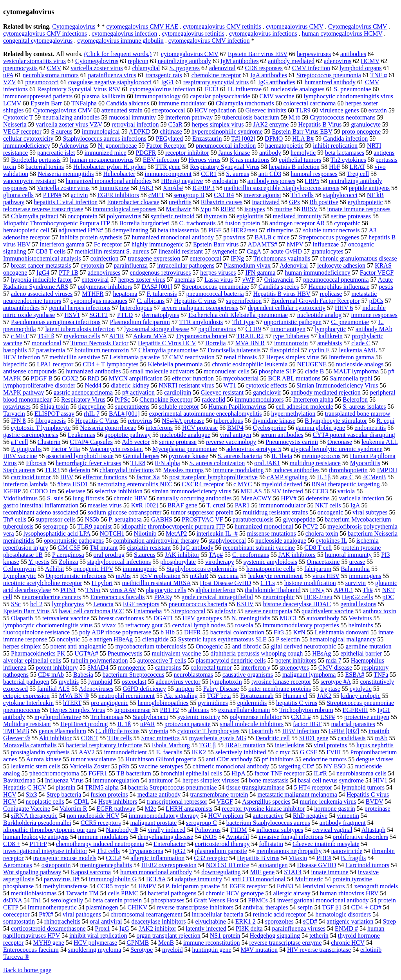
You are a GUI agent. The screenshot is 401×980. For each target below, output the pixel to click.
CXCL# (301, 717)
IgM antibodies (239, 61)
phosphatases (168, 900)
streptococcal (168, 110)
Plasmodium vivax (247, 265)
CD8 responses (264, 68)
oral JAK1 (267, 463)
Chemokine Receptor (166, 399)
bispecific (15, 364)
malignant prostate (153, 823)
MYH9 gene (49, 943)
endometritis (370, 428)
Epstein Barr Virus (26, 611)
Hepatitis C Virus (97, 421)
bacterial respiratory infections (104, 745)
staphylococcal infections (119, 562)
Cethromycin (20, 569)
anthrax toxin (380, 611)
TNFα (93, 590)
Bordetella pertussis (36, 160)
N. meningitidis (251, 618)
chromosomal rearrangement (146, 914)
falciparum (318, 569)
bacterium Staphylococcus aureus (268, 823)
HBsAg (322, 653)
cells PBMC (123, 893)
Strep (390, 921)
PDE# (324, 858)
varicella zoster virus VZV (69, 124)
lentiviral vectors (324, 886)
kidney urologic (361, 696)
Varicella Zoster (90, 766)
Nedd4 (93, 385)
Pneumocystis (125, 653)
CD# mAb (51, 675)
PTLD (125, 315)
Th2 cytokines (348, 160)
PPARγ (163, 597)
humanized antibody (330, 82)
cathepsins (168, 668)
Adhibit (55, 569)
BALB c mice (272, 237)
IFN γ (317, 590)
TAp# (216, 555)
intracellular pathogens (186, 265)
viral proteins (330, 745)
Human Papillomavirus (237, 407)
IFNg (237, 258)
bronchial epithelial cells (191, 773)
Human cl (295, 696)
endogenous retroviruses (160, 273)
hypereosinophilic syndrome (227, 131)
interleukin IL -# (217, 533)
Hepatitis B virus (258, 858)
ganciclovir (267, 392)
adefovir (225, 611)
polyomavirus (124, 216)
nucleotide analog (319, 315)
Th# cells (15, 519)
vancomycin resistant (30, 181)
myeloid (172, 950)
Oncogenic (209, 646)
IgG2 (179, 851)
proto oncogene (361, 131)
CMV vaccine (277, 96)
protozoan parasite (188, 724)
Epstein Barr (46, 103)
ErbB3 (285, 886)
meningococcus (321, 456)
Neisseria (15, 124)
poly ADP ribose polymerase (115, 632)
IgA (355, 505)
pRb (124, 766)
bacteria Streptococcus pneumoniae (173, 787)
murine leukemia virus (328, 802)
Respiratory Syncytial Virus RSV (79, 89)
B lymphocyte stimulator (336, 421)
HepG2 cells (358, 597)
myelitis (69, 682)
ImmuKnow (114, 188)
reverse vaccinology (231, 442)
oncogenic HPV (93, 569)
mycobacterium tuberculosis (151, 646)
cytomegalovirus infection (125, 34)
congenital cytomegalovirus (38, 41)
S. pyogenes (185, 68)
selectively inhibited (241, 752)
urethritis (180, 202)
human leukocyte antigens (36, 837)
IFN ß (18, 421)
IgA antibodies (269, 75)
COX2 (70, 378)
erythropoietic (365, 202)
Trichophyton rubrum (306, 710)
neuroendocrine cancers (51, 597)
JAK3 (146, 188)
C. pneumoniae (350, 322)
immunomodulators (259, 399)
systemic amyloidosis (270, 562)
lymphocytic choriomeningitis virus (48, 625)
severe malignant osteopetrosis (200, 308)
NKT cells (328, 505)
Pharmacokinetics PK (38, 653)
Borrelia (215, 343)
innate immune (330, 872)
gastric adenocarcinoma (83, 392)
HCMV (370, 61)
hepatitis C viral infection (66, 202)
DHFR (192, 632)
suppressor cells (56, 519)
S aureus (62, 131)
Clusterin (49, 442)
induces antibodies (296, 470)
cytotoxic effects (266, 385)
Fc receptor (108, 244)
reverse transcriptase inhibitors (195, 907)
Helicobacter (119, 174)
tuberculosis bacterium (250, 117)
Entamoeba (148, 611)
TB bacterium (134, 773)
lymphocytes (68, 604)
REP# (228, 209)
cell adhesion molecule (304, 407)
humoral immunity (349, 555)
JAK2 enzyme (271, 124)
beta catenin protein (117, 900)
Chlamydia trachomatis (245, 103)
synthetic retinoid (173, 216)
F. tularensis (162, 294)
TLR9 (303, 110)
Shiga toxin (54, 407)
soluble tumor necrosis (331, 230)
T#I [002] (243, 139)
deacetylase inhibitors (159, 921)
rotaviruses (17, 407)
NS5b (92, 519)
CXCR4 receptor (203, 484)
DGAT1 (163, 618)
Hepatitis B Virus (320, 124)
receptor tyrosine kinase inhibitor (263, 809)
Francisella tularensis (234, 350)
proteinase (378, 809)
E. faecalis (169, 752)
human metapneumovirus (102, 160)
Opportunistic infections (76, 576)
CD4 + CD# (366, 907)
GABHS (162, 519)
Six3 (32, 794)
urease (357, 562)
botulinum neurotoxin (102, 350)
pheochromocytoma (54, 773)
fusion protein (243, 223)
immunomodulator (282, 505)
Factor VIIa (65, 449)
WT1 (230, 385)
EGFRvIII (355, 710)
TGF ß (46, 336)
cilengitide (155, 639)
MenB (166, 943)
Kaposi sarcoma (91, 872)
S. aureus (238, 174)
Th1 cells (302, 195)
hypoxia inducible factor (42, 280)
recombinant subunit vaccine (259, 548)
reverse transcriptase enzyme (286, 943)
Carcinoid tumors (368, 865)
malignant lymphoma (309, 675)
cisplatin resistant (149, 548)
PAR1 (242, 505)
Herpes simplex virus (293, 357)
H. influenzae (245, 89)
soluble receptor (179, 407)
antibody (270, 153)
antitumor (161, 780)
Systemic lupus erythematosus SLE (222, 639)
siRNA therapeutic (34, 816)
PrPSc (122, 399)
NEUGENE (312, 364)
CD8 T (89, 738)
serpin (305, 907)
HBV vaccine (20, 456)
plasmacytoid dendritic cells (231, 660)
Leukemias (81, 435)
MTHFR (93, 294)
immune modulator (182, 103)
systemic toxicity (199, 717)
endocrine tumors (325, 759)
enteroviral (95, 280)
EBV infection (161, 160)
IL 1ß (124, 724)
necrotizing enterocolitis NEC (135, 484)
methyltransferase (65, 886)
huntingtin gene (212, 950)
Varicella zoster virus (63, 188)
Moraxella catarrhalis (30, 745)
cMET (156, 195)
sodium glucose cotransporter (125, 512)
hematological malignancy (342, 639)
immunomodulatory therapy (164, 816)
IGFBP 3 (203, 188)
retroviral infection (135, 124)
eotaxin (378, 110)
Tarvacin (14, 414)
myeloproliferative (58, 717)
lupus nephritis (375, 745)
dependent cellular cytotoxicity (287, 308)
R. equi (385, 421)
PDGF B (42, 378)
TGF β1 (332, 907)
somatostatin (19, 921)
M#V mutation (259, 950)
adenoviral (222, 68)
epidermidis (252, 703)
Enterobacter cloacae (133, 202)
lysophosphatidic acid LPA (57, 533)
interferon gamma (62, 244)
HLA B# (303, 139)
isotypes (255, 209)
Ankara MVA (150, 336)
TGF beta (219, 696)
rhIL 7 (92, 414)
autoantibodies (21, 308)
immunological (101, 131)
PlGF (215, 230)
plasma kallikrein (104, 96)
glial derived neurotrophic (303, 646)
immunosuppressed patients (38, 96)
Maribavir (178, 209)
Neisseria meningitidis (66, 174)
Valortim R (73, 809)
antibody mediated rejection (326, 392)
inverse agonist (262, 195)
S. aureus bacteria (240, 456)
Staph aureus (19, 470)
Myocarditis (365, 463)
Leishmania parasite (135, 357)
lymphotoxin (226, 682)
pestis (386, 287)
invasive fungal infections (291, 837)
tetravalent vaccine (66, 618)
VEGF (225, 802)
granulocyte (366, 124)
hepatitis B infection (294, 167)
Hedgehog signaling (275, 936)
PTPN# (52, 195)
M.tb (295, 117)
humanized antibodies (93, 371)
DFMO (274, 139)
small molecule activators (162, 371)
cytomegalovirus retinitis (193, 34)
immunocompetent (168, 174)
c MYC (243, 484)
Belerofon (355, 399)
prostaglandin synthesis (40, 752)
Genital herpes (141, 456)
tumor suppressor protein (202, 512)
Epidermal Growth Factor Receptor (315, 301)
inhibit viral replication (98, 936)
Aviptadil (238, 837)
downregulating (221, 872)
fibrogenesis (51, 421)
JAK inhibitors (297, 555)
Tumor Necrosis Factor (99, 343)
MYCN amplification (136, 378)
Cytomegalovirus (74, 26)
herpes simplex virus (218, 124)
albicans (199, 710)
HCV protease (200, 428)
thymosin (215, 216)
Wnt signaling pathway (32, 872)
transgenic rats (164, 75)
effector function (193, 378)
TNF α (379, 75)
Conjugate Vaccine (27, 809)
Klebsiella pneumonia (175, 364)
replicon (138, 61)
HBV (67, 477)
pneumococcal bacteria (215, 294)
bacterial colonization (237, 632)
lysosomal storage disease (156, 329)
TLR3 (52, 470)
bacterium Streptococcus (134, 675)
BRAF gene (182, 505)
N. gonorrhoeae (117, 146)
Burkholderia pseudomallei (37, 823)
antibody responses (271, 181)
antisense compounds (30, 371)
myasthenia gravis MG (218, 738)
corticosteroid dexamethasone (48, 928)
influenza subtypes (280, 830)
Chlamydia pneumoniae (168, 350)
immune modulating (238, 470)
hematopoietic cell (26, 230)
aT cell (20, 442)
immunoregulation (116, 780)
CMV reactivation (192, 357)
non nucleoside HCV (93, 816)
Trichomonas (107, 717)
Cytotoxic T (18, 117)
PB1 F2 (169, 710)
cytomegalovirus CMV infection (209, 41)
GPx (294, 202)
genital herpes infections (79, 308)
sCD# (310, 921)
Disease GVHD (317, 865)
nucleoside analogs (360, 364)
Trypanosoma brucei (201, 336)
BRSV (310, 209)
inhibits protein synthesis (91, 237)
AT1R (117, 336)
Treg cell (358, 174)
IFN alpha (167, 463)
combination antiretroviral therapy (156, 541)
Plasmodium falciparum (140, 322)
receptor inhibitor (187, 153)
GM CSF (69, 548)
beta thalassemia (178, 230)
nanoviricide (347, 851)
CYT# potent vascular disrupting (354, 435)
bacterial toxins (45, 167)
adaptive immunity (199, 879)
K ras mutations (250, 160)
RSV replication (160, 576)
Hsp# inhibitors (118, 802)
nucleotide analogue (185, 435)
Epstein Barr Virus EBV (302, 131)
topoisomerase (132, 710)
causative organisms (248, 675)
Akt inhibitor (55, 738)
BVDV (375, 802)
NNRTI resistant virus (186, 385)
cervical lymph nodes (199, 625)
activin (79, 195)
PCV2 (310, 526)
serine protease (178, 442)
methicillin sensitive (75, 357)
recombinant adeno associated (41, 512)
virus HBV (326, 576)
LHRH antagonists (189, 809)
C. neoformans (251, 555)
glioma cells (18, 195)
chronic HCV (348, 943)
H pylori (102, 583)
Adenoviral (294, 265)
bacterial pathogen (26, 682)
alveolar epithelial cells (32, 660)
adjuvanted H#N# (81, 230)
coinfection (105, 258)
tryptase (330, 689)
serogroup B (189, 195)
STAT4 (293, 872)
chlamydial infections (126, 470)
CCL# (113, 858)
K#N (299, 632)
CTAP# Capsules (91, 442)
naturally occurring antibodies (194, 498)
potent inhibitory (57, 668)
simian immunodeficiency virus (192, 491)
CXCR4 (224, 195)
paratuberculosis (253, 519)
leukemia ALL (379, 442)
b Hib (168, 632)
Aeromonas (18, 865)
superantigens (132, 407)
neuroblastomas (193, 675)
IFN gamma (260, 273)
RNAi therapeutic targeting (346, 484)
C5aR (175, 124)
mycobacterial (241, 378)
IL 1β (324, 477)
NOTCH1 (112, 533)
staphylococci (340, 195)
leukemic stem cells (36, 766)
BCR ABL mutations (294, 378)
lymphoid (100, 682)
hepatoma (125, 294)
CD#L (81, 802)
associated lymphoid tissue (80, 456)
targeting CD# (296, 766)
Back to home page (27, 970)
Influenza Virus (64, 780)
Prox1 (103, 928)
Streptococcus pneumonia (329, 75)
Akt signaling (181, 696)
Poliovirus (208, 830)
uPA (8, 75)
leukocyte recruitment (275, 576)
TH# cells (120, 738)
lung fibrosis (89, 498)
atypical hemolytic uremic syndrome (336, 449)
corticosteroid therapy (222, 844)
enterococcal (205, 258)
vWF (249, 280)
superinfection (244, 301)
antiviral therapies (265, 907)
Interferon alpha (313, 399)
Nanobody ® (122, 830)
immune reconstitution (211, 943)
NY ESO (335, 766)
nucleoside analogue (281, 541)
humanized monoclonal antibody (173, 237)
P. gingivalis (26, 449)
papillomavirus (217, 329)
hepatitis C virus (297, 703)
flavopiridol (285, 350)
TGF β (208, 745)
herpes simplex (22, 646)
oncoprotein (82, 216)
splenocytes (294, 668)
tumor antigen (288, 329)
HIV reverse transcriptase (319, 950)
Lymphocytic (20, 576)
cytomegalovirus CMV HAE (143, 26)
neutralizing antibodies (71, 117)
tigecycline (92, 407)
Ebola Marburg (171, 745)
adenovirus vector (178, 682)
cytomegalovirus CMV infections (45, 34)
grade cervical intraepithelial (217, 597)
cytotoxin (92, 265)
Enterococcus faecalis (118, 597)
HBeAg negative (182, 181)
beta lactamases (345, 153)
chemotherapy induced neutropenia (100, 844)
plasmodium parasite (221, 851)
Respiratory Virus (83, 399)
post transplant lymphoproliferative (213, 477)
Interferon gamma (351, 357)
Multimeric (309, 879)
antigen (185, 689)
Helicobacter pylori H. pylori (110, 167)
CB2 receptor (211, 858)
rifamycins (280, 230)
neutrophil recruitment (126, 696)
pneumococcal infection (226, 146)
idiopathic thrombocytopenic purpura (50, 830)
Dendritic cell (273, 738)
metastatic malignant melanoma (297, 794)
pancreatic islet (56, 153)
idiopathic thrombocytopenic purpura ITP (173, 526)
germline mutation (368, 646)
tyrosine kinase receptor (281, 682)
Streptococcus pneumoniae (215, 287)
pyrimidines (213, 703)
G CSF (309, 752)
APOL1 (343, 590)
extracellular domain (244, 710)
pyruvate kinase (189, 456)
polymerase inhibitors (105, 287)
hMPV (295, 244)
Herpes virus (204, 160)
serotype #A (336, 682)
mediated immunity (297, 216)
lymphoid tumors (363, 787)
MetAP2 (176, 533)
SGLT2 (98, 315)
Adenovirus (74, 146)
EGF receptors (141, 604)
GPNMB (138, 943)
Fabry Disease (221, 689)
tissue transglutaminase (256, 787)
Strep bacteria (64, 794)
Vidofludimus (20, 498)
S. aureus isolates (364, 407)
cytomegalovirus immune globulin (120, 41)
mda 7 (334, 660)
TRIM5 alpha (102, 787)
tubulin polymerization (99, 660)
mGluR (199, 576)
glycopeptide (299, 519)
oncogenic (331, 512)
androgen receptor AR (297, 223)
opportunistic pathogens (74, 541)
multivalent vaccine (177, 653)
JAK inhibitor (182, 555)
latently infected (206, 928)
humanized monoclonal (264, 526)
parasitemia (51, 350)
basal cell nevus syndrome (331, 780)
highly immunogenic (158, 244)
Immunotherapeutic (52, 907)
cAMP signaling (287, 477)
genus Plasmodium (62, 731)
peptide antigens (369, 188)
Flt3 (279, 632)
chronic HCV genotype (235, 893)
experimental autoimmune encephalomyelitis (206, 414)
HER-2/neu (318, 597)
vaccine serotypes (161, 766)
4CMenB (375, 477)
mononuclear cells (227, 371)
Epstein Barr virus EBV (258, 54)
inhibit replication (335, 146)
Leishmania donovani (342, 632)
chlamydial (146, 68)
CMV (54, 68)
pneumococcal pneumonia (336, 280)
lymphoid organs (361, 68)
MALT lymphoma (356, 371)
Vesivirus (360, 618)
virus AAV (123, 590)
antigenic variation (350, 921)
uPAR (148, 724)
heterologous (136, 308)
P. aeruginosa (125, 519)
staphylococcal (227, 541)
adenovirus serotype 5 (254, 449)
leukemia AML (358, 350)
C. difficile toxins (117, 731)
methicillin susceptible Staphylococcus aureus (282, 188)
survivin (356, 583)
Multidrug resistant (27, 724)
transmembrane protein (219, 794)
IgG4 (43, 273)
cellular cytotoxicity (28, 139)
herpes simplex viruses (211, 780)
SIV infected (287, 491)
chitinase (171, 131)
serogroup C (201, 823)
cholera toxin (322, 533)
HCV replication (215, 110)
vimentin (348, 816)
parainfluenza (131, 265)
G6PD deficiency (144, 689)
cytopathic (347, 223)
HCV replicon (226, 816)
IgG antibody (197, 548)
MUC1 (288, 618)
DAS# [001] (157, 287)
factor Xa (148, 477)
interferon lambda (25, 484)
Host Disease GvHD (226, 583)
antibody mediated (291, 61)
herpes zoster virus (142, 280)
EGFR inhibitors (118, 195)
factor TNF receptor (280, 773)
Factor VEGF (377, 273)
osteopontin (56, 865)
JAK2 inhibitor (157, 928)
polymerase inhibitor (256, 717)
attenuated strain (122, 110)
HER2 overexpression (169, 865)
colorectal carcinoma (310, 103)
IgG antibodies (277, 82)
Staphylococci (151, 717)
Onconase (340, 442)
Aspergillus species (266, 802)
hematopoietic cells (271, 569)
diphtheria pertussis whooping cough (256, 653)
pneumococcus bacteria (198, 604)
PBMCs (258, 900)
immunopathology (158, 96)
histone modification (310, 583)
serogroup (55, 526)
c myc (283, 752)
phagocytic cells (166, 590)
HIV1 (380, 780)
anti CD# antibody (229, 759)
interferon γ (256, 668)
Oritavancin (279, 280)
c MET (20, 336)
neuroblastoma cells (361, 773)
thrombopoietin (348, 470)
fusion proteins (109, 794)
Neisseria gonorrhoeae (108, 428)
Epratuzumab (257, 696)
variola (346, 491)
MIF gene (263, 872)
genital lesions (358, 604)
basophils (15, 350)
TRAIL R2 (250, 336)
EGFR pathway (116, 809)
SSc (16, 604)
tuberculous (228, 421)
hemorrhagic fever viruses (88, 463)
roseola (244, 625)
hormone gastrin (334, 809)
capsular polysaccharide (220, 96)
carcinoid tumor (31, 477)
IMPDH (387, 470)
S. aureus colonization (217, 463)
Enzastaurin (207, 139)
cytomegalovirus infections (263, 34)
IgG (124, 928)
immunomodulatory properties (301, 625)
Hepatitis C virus (195, 301)
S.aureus (145, 555)
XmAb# (173, 188)
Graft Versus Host (216, 900)
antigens (384, 153)
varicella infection (362, 498)
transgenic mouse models (65, 858)
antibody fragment (343, 823)
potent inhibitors (296, 660)
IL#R (321, 773)
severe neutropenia (269, 611)
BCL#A (156, 879)
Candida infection (345, 139)
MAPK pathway (23, 392)
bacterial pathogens (172, 893)
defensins (318, 498)
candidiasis (351, 738)
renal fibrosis (240, 357)
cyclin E (319, 350)
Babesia (83, 675)
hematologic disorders (343, 914)
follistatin (271, 844)
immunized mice (105, 153)
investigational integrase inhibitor (45, 851)
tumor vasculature (93, 759)
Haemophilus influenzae (339, 287)
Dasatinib (261, 731)
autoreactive (268, 816)
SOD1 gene (314, 738)
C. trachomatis (197, 223)
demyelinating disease (166, 837)
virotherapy (220, 562)
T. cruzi (216, 505)
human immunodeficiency (318, 273)
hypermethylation (294, 414)
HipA (238, 773)
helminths (361, 625)
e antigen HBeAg (111, 639)
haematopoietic (284, 146)
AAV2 (87, 752)
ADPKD (140, 131)
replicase (331, 294)
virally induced (166, 830)
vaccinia (228, 576)
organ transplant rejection (169, 936)
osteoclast (134, 682)
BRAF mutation (245, 745)
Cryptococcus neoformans (343, 117)
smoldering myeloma (95, 950)
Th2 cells (108, 851)
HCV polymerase (95, 943)
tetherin (319, 936)
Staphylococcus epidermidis (202, 569)
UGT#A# (86, 653)
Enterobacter (170, 844)
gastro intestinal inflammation (41, 505)
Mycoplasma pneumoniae (185, 449)
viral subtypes (370, 512)
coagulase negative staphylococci (110, 82)
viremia (158, 731)
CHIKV (137, 907)
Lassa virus (219, 280)
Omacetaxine (323, 562)
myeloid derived (282, 484)
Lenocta (103, 604)
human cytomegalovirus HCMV (342, 34)
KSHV (245, 604)
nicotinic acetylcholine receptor (43, 583)
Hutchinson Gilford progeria (161, 759)
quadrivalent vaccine (328, 611)
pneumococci (42, 82)
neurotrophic (278, 597)
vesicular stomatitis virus (34, 61)
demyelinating (130, 230)
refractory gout (144, 625)
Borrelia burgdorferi (144, 223)
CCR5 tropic (113, 886)
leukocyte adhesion (341, 265)
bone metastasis (269, 780)
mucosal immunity (133, 117)
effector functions (105, 477)
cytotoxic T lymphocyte (41, 428)
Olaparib (22, 618)
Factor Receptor (166, 146)
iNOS (210, 837)
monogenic (132, 668)
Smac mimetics (161, 738)
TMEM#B (16, 731)
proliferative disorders (360, 837)
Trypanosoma (146, 851)
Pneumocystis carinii (292, 442)
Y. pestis (39, 562)
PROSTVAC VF (202, 519)
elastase (76, 491)
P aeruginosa (68, 555)
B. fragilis (353, 858)
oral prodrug (109, 555)
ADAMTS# (263, 244)
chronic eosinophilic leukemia (250, 364)
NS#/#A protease (183, 421)
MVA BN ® (74, 696)
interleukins (290, 745)
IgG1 (167, 82)
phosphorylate (178, 562)
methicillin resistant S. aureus (112, 251)
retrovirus (140, 421)
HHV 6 (344, 308)
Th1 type (243, 322)
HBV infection (301, 731)
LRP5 (312, 181)
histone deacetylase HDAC (297, 604)
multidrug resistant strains (275, 512)
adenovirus (338, 61)
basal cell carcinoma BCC (92, 611)
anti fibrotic (247, 646)
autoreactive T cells (162, 660)
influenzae (326, 244)
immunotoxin (291, 343)
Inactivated (266, 202)
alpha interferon (215, 590)
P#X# (46, 914)
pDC (388, 597)
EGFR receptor (248, 886)
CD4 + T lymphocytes (110, 364)
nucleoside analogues (298, 89)
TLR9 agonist (94, 526)
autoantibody (323, 618)
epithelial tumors (300, 160)
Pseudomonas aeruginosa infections (56, 322)
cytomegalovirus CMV (295, 26)
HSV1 (72, 315)
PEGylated (169, 139)
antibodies (353, 54)
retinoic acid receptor (280, 914)
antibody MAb (374, 329)
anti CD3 (270, 174)
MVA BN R (250, 343)
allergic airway (292, 893)
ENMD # (346, 928)
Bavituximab (19, 780)
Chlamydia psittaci (34, 216)
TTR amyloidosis (201, 322)
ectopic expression (26, 696)
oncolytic (68, 639)
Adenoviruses (96, 689)
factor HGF (307, 724)
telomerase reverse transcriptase (43, 209)
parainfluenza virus (112, 75)
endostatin (225, 181)
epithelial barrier (361, 653)
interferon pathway (189, 117)
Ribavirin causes (222, 202)
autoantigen (273, 865)
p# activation (138, 392)
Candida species (279, 287)
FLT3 (212, 89)
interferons (159, 428)
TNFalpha (84, 103)
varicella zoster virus (97, 68)
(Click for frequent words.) (118, 54)
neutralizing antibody (184, 61)
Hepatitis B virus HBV (282, 294)
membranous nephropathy (289, 851)
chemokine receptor (216, 75)
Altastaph (373, 830)
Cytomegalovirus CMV (358, 26)
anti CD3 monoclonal (258, 879)
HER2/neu (244, 230)
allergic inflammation (157, 858)
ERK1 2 (246, 921)
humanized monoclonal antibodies (109, 181)
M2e (151, 809)
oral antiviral (106, 921)
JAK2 (324, 696)
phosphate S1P (277, 371)
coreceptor (16, 914)
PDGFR (146, 153)
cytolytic (361, 689)
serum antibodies (282, 435)
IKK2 (199, 752)
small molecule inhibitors (252, 724)
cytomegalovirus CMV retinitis (222, 26)
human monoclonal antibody (156, 872)
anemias (185, 280)
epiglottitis (250, 216)
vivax (109, 625)
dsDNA (13, 900)
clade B (314, 371)
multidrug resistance (315, 463)
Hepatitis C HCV (25, 787)
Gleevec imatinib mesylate (326, 844)
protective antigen (367, 717)
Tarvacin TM (82, 893)
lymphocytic (331, 329)
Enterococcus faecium (31, 950)
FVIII (334, 752)
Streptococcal (188, 611)
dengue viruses (375, 759)
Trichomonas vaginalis (282, 258)
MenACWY (256, 498)
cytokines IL (331, 541)
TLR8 (138, 463)
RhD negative (310, 816)
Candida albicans (128, 103)
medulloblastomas (34, 893)
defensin (79, 470)
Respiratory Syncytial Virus (225, 167)
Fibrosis (36, 463)
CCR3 (320, 491)
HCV (10, 794)
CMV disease (335, 668)
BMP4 (235, 428)
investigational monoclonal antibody (323, 900)
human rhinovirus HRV (349, 893)
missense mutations (272, 533)
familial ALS (53, 689)
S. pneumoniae (352, 89)
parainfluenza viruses (299, 928)
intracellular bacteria (218, 914)
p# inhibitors (277, 759)
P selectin (288, 639)
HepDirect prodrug (84, 724)
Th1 (36, 900)
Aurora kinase (44, 759)
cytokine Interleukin (28, 703)
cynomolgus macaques (99, 301)
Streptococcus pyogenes (329, 237)
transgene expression (154, 258)
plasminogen (102, 907)
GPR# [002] (344, 731)
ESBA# (355, 675)
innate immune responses (359, 209)
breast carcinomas (121, 618)
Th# (368, 590)
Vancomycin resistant (116, 449)
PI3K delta (249, 928)
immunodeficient (126, 752)
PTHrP (38, 844)
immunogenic (140, 569)
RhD (94, 378)
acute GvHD (286, 251)
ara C (347, 477)
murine (283, 209)
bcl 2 (36, 604)
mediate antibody (159, 794)
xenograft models (376, 886)
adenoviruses (104, 273)
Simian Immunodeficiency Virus (337, 385)
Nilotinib (145, 533)
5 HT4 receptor (313, 787)
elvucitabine (211, 921)
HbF (334, 167)
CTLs (267, 583)
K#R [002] (145, 505)
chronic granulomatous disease (358, 258)
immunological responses (124, 209)
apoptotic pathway (128, 435)
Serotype (142, 950)
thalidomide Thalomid (273, 590)
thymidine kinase (274, 421)
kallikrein (330, 336)
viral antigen (235, 435)
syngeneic (225, 251)
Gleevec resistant (222, 392)
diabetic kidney (130, 385)
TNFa (381, 675)
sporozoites (279, 921)
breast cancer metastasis (41, 265)
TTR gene (168, 167)
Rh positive (324, 202)
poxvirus (234, 237)
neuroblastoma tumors (51, 75)
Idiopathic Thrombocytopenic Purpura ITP (56, 223)
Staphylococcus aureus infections (104, 139)
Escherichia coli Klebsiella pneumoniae (238, 315)
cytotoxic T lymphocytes (209, 731)
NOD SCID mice (228, 865)
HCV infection (22, 357)
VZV (10, 82)
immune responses (374, 315)
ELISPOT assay (54, 414)
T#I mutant (104, 548)
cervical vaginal (332, 830)
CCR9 (253, 329)
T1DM (238, 830)
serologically (67, 900)
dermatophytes (161, 315)
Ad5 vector (136, 442)
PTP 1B (69, 273)
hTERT (72, 703)
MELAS (251, 491)
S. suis (55, 498)
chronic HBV (130, 498)
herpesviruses (314, 54)
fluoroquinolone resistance (36, 632)
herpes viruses (218, 273)
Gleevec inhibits (266, 110)
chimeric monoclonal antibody (231, 766)
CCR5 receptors (101, 823)
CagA (254, 251)
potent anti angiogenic (78, 646)
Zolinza (68, 562)
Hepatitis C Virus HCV (167, 343)
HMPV (147, 886)
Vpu (206, 209)
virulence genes (340, 110)
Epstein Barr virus (216, 244)
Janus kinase (234, 153)
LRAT (358, 167)
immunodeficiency (27, 146)
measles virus (105, 505)
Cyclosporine (270, 428)
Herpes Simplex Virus (77, 710)
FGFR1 (98, 773)
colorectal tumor (211, 668)
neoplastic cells (45, 802)
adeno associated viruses (42, 294)
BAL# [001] (124, 414)
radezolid (214, 399)
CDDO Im (43, 491)
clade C (361, 343)
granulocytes (327, 251)
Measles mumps (184, 470)
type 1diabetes (291, 336)
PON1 (68, 590)
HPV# (289, 498)
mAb (381, 738)
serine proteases (351, 216)
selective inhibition (119, 491)
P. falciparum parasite (193, 886)
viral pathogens (82, 914)
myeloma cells (82, 336)
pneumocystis (20, 68)
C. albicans (151, 301)
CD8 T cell (318, 548)
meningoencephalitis (106, 865)
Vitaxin (298, 858)
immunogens (365, 576)
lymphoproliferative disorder (39, 385)
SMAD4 (98, 668)
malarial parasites (353, 724)
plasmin (66, 787)
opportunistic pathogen (293, 322)
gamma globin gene (320, 428)
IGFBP (12, 491)
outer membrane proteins (280, 689)
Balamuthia (355, 569)
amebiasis (330, 343)
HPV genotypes (202, 618)
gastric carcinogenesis (31, 435)
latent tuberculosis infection (80, 329)
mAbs (123, 576)
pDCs (376, 301)
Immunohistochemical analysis (42, 258)
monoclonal (47, 343)
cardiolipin (178, 392)
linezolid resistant (181, 251)
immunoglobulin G (113, 879)
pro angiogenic (110, 703)
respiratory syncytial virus (216, 82)
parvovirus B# (62, 879)
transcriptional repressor (177, 802)
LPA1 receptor (55, 364)
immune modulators (103, 837)
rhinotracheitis (62, 921)
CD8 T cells (51, 251)
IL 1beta (282, 456)
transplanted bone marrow (357, 414)
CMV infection (311, 68)
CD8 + (12, 844)
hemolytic (303, 153)
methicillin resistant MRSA (156, 583)
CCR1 (209, 174)
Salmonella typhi (351, 378)
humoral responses (314, 174)
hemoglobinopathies (163, 703)
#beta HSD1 (73, 484)
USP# (328, 717)
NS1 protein (225, 936)
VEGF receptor (22, 131)
